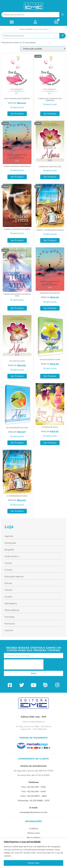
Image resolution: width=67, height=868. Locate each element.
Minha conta (33, 833)
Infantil (8, 590)
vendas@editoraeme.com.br (34, 812)
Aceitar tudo (33, 863)
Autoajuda (10, 543)
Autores (9, 630)
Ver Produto (17, 114)
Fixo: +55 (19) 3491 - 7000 (34, 787)
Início (22, 29)
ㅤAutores (29, 29)
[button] (12, 22)
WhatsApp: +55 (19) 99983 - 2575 (34, 801)
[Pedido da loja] (43, 49)
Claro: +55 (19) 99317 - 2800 (34, 796)
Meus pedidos (34, 838)
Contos (8, 563)
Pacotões (9, 617)
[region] (33, 853)
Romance (10, 624)
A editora (34, 828)
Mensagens (11, 603)
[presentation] (24, 664)
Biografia (9, 550)
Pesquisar (63, 15)
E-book (8, 570)
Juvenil (8, 597)
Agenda (9, 536)
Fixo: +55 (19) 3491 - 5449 (33, 791)
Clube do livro (12, 556)
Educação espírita (14, 577)
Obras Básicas (12, 610)
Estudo (8, 583)
